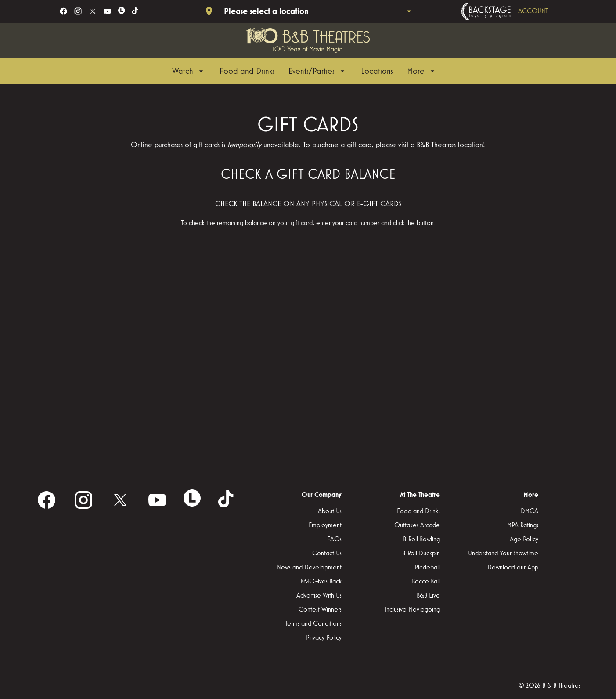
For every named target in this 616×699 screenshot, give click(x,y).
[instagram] (78, 11)
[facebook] (63, 11)
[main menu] (304, 71)
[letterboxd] (122, 11)
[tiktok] (135, 11)
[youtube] (107, 11)
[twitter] (93, 11)
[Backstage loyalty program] (517, 11)
